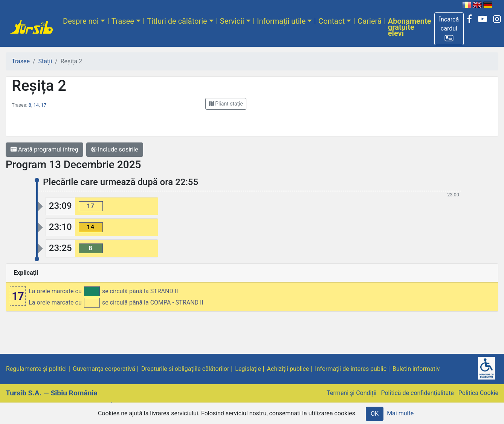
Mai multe (400, 413)
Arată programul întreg (44, 149)
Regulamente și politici (36, 369)
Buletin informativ (416, 369)
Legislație (248, 369)
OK (375, 414)
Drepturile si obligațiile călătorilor (185, 369)
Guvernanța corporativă (104, 369)
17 (44, 105)
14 (36, 105)
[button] (449, 29)
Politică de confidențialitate (417, 393)
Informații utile (281, 21)
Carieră (369, 21)
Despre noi (81, 21)
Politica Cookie (478, 393)
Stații (45, 61)
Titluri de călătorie (177, 21)
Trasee (123, 21)
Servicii (232, 21)
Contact (331, 21)
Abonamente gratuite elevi (410, 27)
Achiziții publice (288, 369)
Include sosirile (115, 149)
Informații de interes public (351, 369)
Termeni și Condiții (351, 393)
